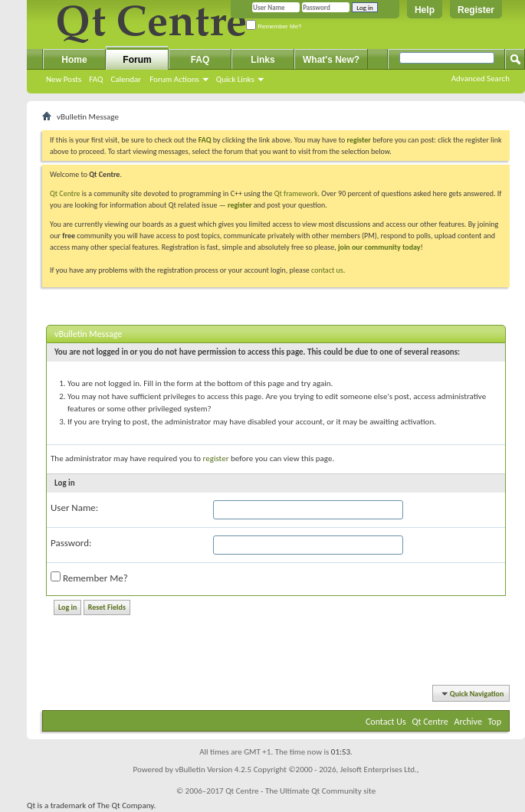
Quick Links (235, 79)
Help (425, 10)
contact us (327, 270)
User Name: (74, 508)
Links (262, 60)
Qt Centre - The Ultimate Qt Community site (300, 791)
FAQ (96, 79)
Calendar (126, 79)
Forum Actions (174, 79)
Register (476, 10)
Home (74, 60)
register (240, 205)
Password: (71, 543)
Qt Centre (65, 193)
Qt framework (296, 193)
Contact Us (386, 722)
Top (495, 722)
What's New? (331, 60)
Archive (468, 722)
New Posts (64, 79)
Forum (137, 60)
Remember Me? (274, 26)
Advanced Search (481, 79)
